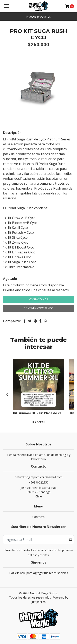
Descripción (12, 133)
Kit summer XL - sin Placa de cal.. (38, 413)
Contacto (38, 517)
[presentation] (7, 395)
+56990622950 (39, 482)
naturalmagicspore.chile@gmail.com (39, 477)
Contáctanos (38, 299)
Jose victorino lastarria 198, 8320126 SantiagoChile (38, 492)
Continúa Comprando (38, 308)
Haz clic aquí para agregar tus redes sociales (39, 573)
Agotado (10, 279)
